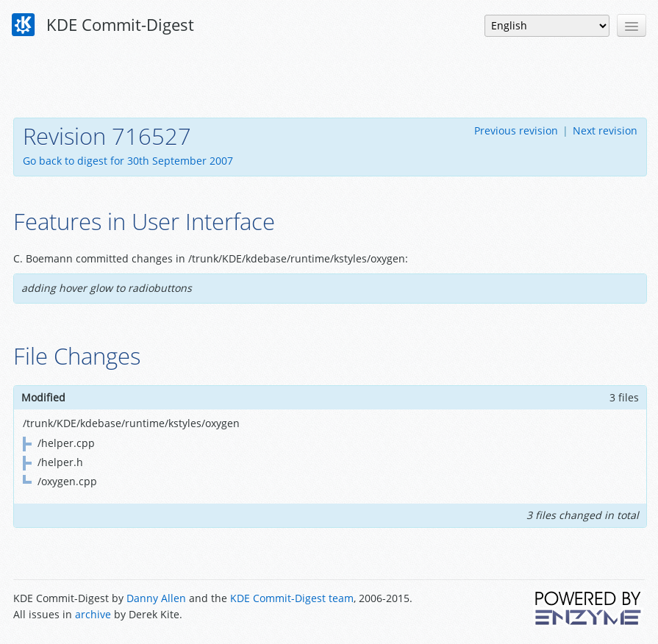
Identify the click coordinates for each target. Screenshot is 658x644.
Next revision (605, 130)
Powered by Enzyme (589, 608)
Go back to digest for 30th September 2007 (128, 161)
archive (93, 614)
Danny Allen (156, 598)
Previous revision (516, 130)
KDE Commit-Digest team (292, 598)
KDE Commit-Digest (103, 25)
